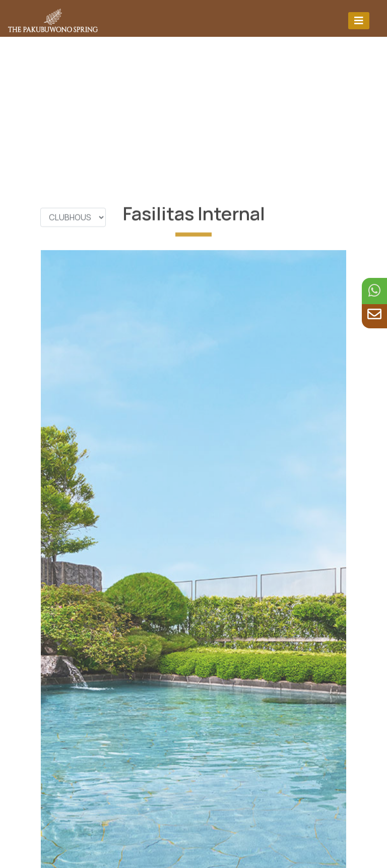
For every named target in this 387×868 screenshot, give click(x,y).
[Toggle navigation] (359, 20)
